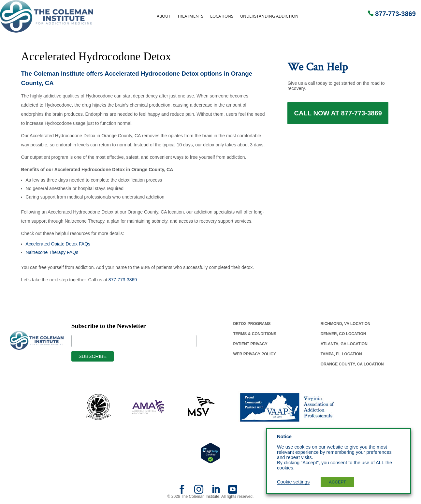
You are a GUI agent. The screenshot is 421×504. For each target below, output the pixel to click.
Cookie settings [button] (293, 482)
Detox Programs (252, 324)
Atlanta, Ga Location (344, 344)
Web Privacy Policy (254, 354)
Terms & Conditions (255, 334)
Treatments (190, 16)
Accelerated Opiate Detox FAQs (58, 244)
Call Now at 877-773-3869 (338, 113)
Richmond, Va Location (346, 324)
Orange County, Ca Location (352, 364)
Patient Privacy (250, 344)
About (164, 16)
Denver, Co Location (343, 334)
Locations (222, 16)
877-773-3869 (395, 14)
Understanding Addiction (269, 16)
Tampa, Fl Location (341, 354)
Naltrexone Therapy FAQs (52, 252)
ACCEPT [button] (337, 482)
